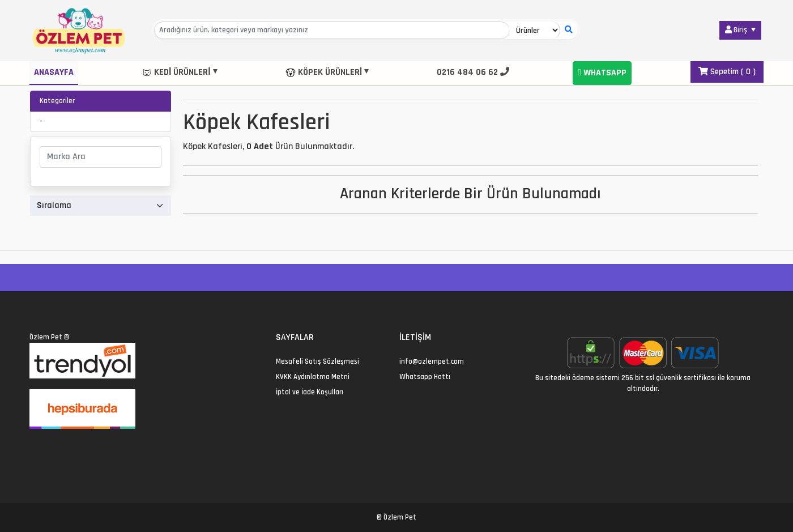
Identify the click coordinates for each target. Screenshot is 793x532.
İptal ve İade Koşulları (310, 392)
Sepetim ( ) (727, 72)
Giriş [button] (737, 30)
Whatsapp (602, 73)
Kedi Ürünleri (176, 72)
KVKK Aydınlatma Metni (313, 377)
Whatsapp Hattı (425, 377)
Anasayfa (54, 72)
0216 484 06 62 (473, 72)
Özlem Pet (46, 337)
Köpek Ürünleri (324, 72)
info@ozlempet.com (432, 361)
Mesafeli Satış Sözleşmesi (317, 361)
